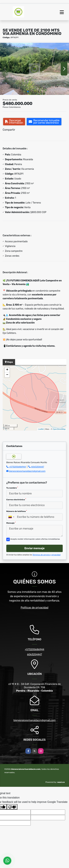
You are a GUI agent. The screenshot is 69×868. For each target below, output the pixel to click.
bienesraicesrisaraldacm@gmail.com (27, 471)
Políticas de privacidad (35, 608)
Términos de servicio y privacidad (47, 555)
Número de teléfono (17, 511)
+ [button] (7, 370)
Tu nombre (12, 488)
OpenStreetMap (59, 429)
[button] (28, 92)
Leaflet (41, 429)
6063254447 (38, 467)
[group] (34, 69)
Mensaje (11, 523)
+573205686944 (17, 467)
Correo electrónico (16, 500)
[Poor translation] (12, 807)
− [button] (7, 375)
